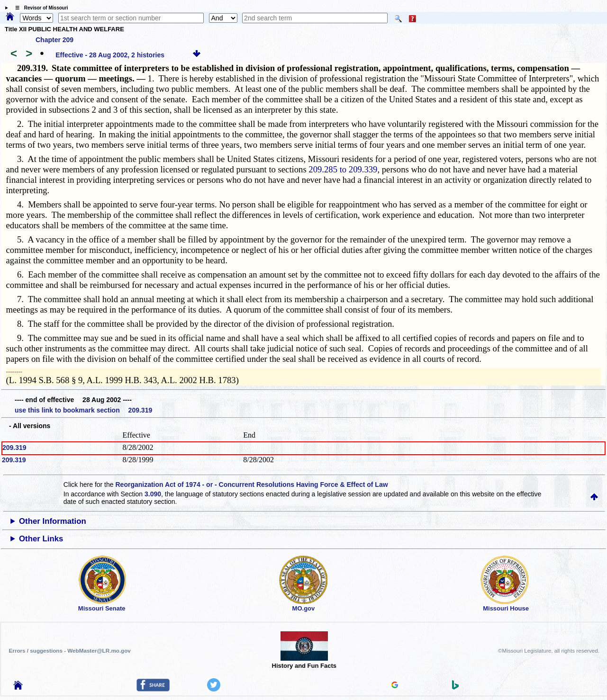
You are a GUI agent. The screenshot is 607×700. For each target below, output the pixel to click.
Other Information (53, 521)
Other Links (41, 539)
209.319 (14, 448)
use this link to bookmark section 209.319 (83, 410)
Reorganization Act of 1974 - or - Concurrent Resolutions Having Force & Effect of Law (251, 485)
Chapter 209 (54, 40)
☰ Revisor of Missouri (39, 8)
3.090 (153, 494)
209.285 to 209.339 (343, 169)
